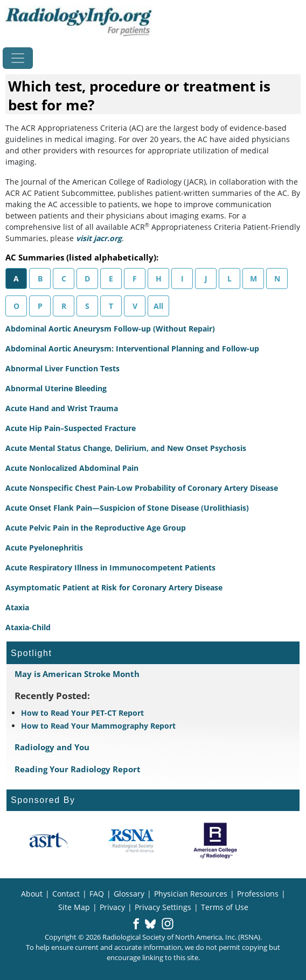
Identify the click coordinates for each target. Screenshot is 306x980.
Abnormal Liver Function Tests (62, 368)
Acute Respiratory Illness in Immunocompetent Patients (110, 567)
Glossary (129, 894)
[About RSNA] (132, 841)
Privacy (112, 907)
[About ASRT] (48, 841)
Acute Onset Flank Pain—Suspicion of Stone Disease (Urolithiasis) (127, 508)
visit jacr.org (99, 238)
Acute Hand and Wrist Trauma (62, 408)
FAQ (97, 894)
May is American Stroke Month (77, 674)
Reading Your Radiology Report (78, 769)
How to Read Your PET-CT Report (82, 713)
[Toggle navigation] (18, 58)
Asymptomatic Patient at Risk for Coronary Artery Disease (114, 587)
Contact (66, 894)
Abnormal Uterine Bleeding (56, 388)
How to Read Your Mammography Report (98, 726)
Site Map (74, 907)
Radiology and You (52, 747)
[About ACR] (215, 841)
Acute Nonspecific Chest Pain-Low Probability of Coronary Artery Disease (142, 488)
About (32, 894)
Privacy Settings (163, 907)
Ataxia (17, 607)
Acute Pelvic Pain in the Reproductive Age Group (96, 528)
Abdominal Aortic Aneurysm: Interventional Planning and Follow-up (132, 348)
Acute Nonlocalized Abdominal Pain (72, 468)
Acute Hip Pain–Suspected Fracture (71, 428)
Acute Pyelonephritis (44, 548)
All (158, 306)
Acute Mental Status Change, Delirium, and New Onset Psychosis (126, 448)
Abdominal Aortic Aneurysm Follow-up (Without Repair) (110, 329)
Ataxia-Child (28, 627)
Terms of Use (225, 907)
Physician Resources (191, 894)
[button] (136, 925)
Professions (258, 894)
